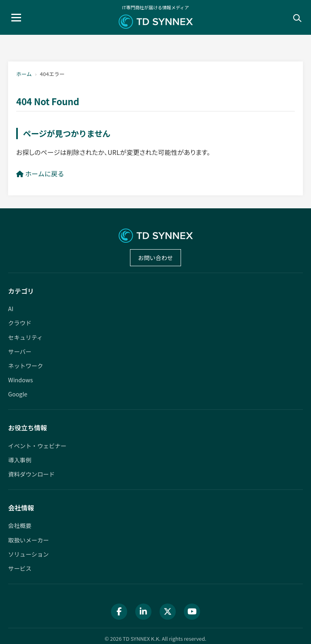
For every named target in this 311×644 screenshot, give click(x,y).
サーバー (20, 351)
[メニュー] (16, 18)
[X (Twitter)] (168, 612)
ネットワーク (26, 365)
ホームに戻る (40, 174)
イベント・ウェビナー (37, 446)
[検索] (296, 17)
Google (18, 394)
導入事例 (20, 460)
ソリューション (28, 554)
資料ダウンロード (31, 474)
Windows (20, 380)
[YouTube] (192, 612)
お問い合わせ (155, 257)
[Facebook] (119, 612)
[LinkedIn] (143, 612)
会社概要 (20, 525)
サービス (20, 568)
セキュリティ (25, 337)
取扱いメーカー (29, 540)
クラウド (20, 323)
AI (11, 308)
